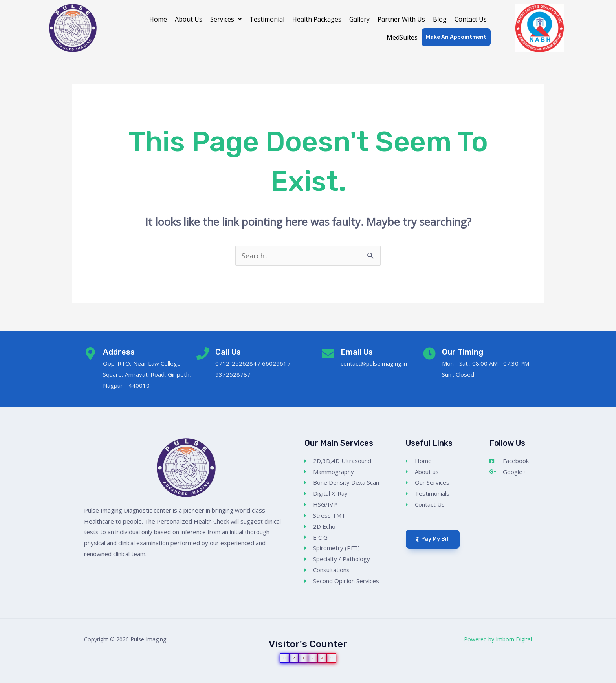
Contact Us (471, 19)
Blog (440, 19)
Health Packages (317, 19)
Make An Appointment (456, 37)
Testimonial (267, 19)
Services (226, 19)
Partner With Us (401, 19)
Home (158, 19)
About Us (189, 19)
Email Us (357, 352)
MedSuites (402, 37)
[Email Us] (328, 353)
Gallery (359, 19)
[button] (226, 19)
